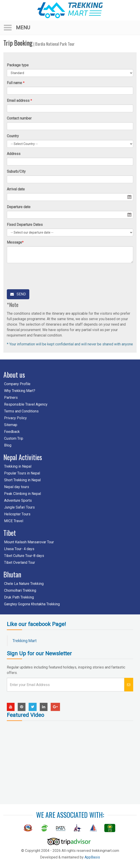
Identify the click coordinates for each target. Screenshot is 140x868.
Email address (18, 101)
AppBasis (92, 857)
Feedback (12, 432)
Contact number (19, 118)
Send (18, 294)
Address (14, 154)
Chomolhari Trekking (20, 590)
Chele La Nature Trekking (24, 584)
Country (13, 136)
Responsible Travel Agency (26, 404)
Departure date (19, 207)
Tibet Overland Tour (20, 562)
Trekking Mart (25, 641)
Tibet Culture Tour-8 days (24, 556)
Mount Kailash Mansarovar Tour (29, 542)
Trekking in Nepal (18, 466)
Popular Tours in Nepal (22, 473)
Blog (8, 445)
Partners (11, 398)
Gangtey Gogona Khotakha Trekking (32, 604)
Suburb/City (16, 171)
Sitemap (11, 425)
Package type (18, 65)
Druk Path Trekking (19, 597)
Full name (14, 83)
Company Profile (17, 384)
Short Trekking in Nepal (22, 480)
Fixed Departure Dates (25, 225)
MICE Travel (14, 521)
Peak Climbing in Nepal (22, 494)
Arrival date (16, 189)
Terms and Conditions (21, 411)
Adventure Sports (18, 500)
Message (14, 242)
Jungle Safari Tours (19, 507)
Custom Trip (14, 438)
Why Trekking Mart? (20, 391)
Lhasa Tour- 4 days (19, 549)
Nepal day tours (17, 487)
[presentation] (41, 275)
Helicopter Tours (17, 514)
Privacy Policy (15, 418)
